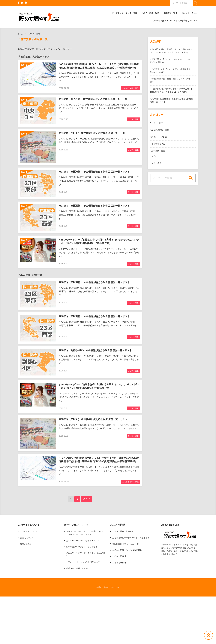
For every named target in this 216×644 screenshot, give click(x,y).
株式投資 (157, 163)
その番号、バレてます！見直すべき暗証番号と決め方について (171, 71)
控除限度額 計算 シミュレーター (127, 544)
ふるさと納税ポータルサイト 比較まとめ (131, 538)
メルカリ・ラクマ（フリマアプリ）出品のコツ (86, 554)
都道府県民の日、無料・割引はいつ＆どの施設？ (170, 81)
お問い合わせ (26, 544)
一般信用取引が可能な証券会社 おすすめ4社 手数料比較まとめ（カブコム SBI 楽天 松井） (171, 90)
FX (155, 156)
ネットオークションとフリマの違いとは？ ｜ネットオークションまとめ (85, 533)
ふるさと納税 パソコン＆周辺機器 (127, 550)
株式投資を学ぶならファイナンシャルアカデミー (46, 49)
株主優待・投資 (170, 13)
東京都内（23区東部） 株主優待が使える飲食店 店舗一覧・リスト (172, 100)
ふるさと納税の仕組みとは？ (125, 531)
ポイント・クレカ (189, 13)
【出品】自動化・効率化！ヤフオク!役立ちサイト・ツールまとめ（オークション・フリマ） (171, 51)
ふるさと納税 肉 (119, 556)
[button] (39, 17)
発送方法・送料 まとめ (77, 568)
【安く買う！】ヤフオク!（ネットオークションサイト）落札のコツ (171, 61)
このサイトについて (29, 531)
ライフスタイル (158, 144)
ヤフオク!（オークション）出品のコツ (83, 562)
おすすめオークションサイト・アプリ (83, 541)
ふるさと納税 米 (119, 563)
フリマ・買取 (34, 34)
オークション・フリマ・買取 (125, 13)
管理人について (27, 538)
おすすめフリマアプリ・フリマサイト (83, 547)
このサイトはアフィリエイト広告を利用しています (175, 21)
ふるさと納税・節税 (151, 13)
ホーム (20, 34)
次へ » (86, 499)
